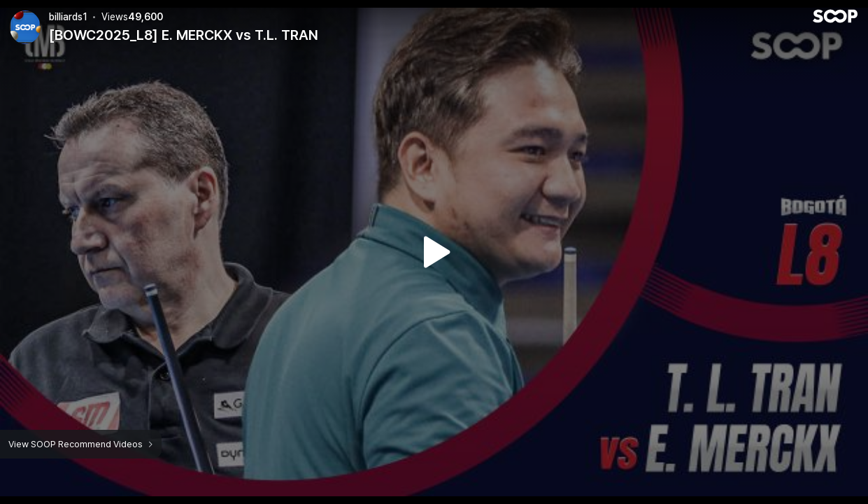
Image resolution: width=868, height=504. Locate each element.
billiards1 (68, 17)
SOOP (835, 16)
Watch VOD (434, 252)
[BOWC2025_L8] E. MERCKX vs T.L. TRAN (184, 35)
